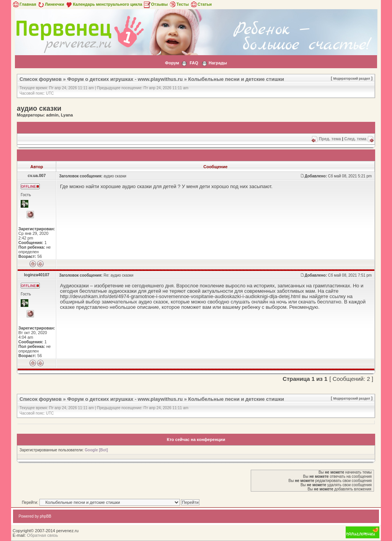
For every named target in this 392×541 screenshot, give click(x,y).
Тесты (179, 4)
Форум (172, 63)
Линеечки (51, 4)
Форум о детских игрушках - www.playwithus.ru (125, 79)
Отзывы (155, 4)
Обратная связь (42, 535)
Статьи (201, 4)
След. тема (355, 139)
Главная (24, 4)
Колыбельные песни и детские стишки (236, 79)
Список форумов (41, 79)
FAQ (194, 63)
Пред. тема (330, 139)
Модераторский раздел (352, 79)
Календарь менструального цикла (104, 4)
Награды (218, 63)
